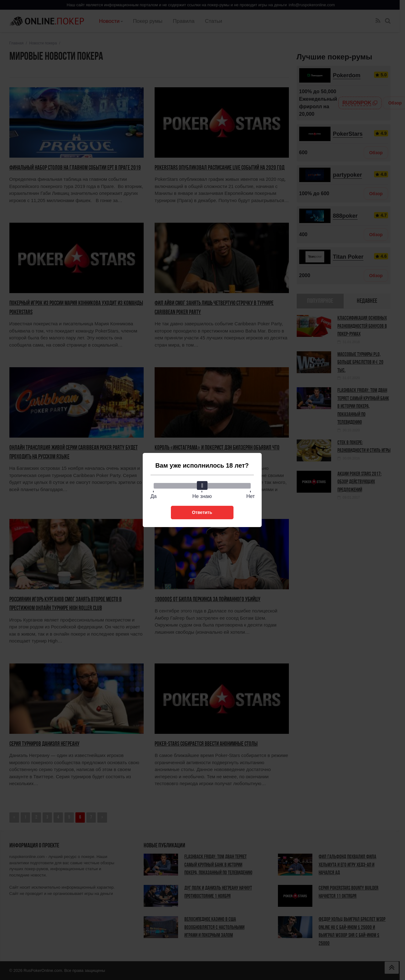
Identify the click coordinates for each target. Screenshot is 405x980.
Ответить (202, 512)
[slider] (202, 485)
